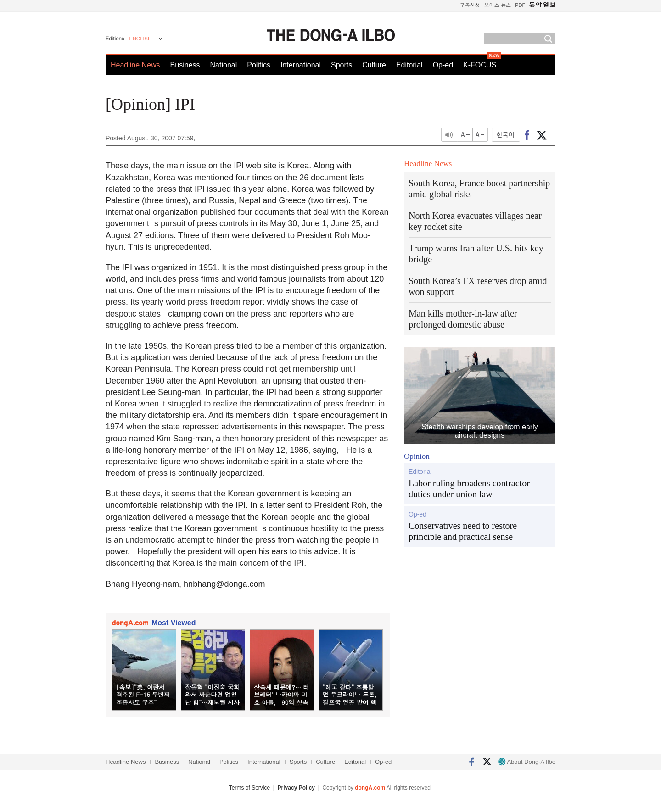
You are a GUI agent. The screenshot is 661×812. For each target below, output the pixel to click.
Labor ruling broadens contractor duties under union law (469, 489)
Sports (342, 65)
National (224, 65)
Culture (374, 65)
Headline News (135, 65)
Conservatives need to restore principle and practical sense (463, 531)
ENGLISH (140, 39)
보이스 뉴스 (498, 5)
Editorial (409, 65)
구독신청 (470, 5)
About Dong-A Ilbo (527, 762)
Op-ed (443, 65)
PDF (520, 5)
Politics (259, 65)
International (301, 65)
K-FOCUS (480, 65)
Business (185, 65)
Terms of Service (249, 788)
